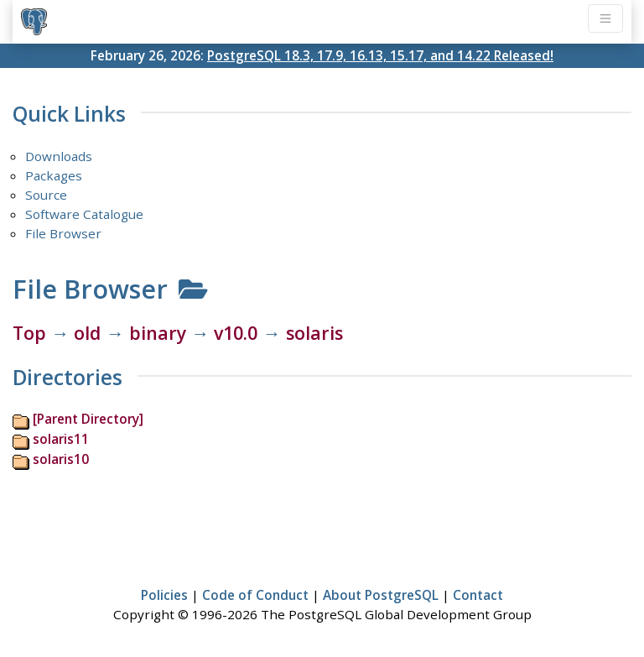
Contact (478, 595)
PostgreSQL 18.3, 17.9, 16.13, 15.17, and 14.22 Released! (380, 55)
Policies (164, 595)
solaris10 (61, 459)
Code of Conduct (255, 595)
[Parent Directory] (88, 419)
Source (46, 195)
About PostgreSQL (381, 595)
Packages (54, 175)
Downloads (59, 156)
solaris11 (61, 439)
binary (158, 333)
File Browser (63, 233)
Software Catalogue (84, 214)
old (87, 333)
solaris (314, 333)
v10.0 (236, 333)
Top (29, 333)
